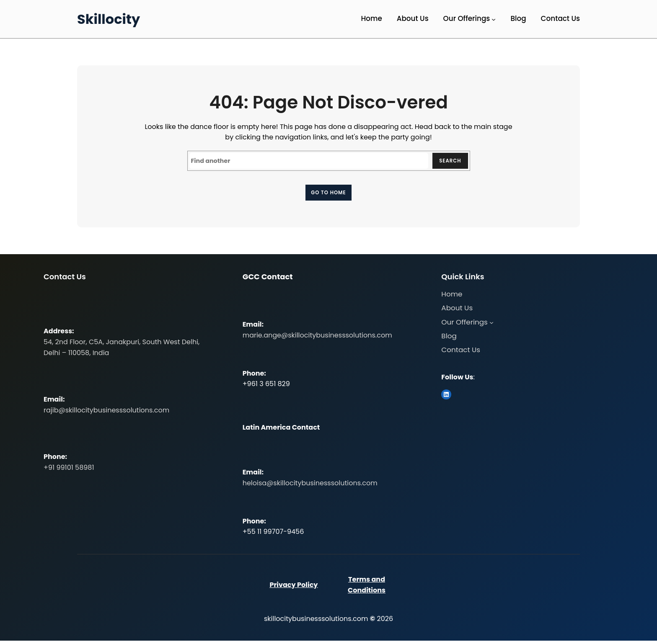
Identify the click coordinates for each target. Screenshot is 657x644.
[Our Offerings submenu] (494, 19)
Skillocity (109, 19)
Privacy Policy (294, 588)
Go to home (328, 194)
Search (448, 162)
